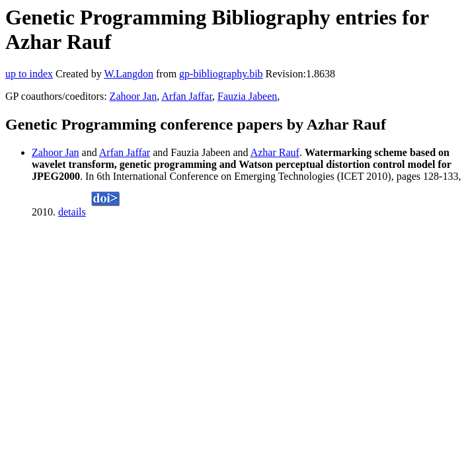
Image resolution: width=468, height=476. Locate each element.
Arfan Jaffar (187, 96)
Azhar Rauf (275, 152)
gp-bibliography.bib (221, 74)
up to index (29, 74)
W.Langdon (129, 74)
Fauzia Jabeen (247, 96)
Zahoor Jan (134, 96)
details (72, 212)
